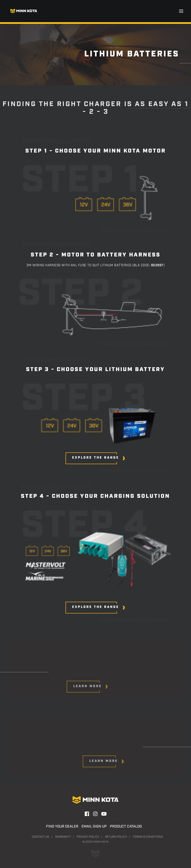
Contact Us (41, 837)
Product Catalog (126, 826)
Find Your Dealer (62, 826)
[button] (181, 11)
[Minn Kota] (24, 11)
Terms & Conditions (148, 837)
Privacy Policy (88, 837)
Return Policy (116, 837)
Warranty (63, 837)
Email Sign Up (94, 826)
